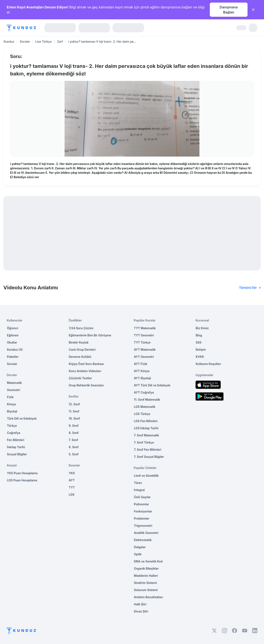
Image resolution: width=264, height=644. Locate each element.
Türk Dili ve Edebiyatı (22, 418)
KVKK (200, 357)
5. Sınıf (74, 454)
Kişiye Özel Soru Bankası (86, 364)
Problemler (142, 518)
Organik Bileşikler (146, 568)
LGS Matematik (145, 407)
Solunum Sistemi (146, 590)
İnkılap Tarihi (16, 447)
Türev (138, 483)
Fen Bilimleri (16, 440)
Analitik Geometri (146, 533)
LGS (72, 495)
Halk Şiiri (140, 604)
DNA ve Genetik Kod (148, 561)
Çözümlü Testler (80, 378)
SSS (198, 342)
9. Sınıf (74, 426)
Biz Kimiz (202, 328)
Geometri (13, 390)
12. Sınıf (74, 404)
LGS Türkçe (142, 414)
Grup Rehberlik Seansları (86, 385)
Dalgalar (140, 547)
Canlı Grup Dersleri (82, 350)
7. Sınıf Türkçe (144, 442)
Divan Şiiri (141, 611)
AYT (72, 480)
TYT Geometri (144, 335)
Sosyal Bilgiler (17, 454)
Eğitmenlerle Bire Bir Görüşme (90, 335)
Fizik (10, 397)
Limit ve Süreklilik (146, 476)
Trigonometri (143, 526)
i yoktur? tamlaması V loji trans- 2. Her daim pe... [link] (102, 41)
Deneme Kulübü (80, 357)
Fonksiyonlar (143, 511)
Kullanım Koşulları (208, 364)
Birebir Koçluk (79, 342)
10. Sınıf (74, 418)
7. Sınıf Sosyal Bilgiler (149, 457)
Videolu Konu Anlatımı (132, 288)
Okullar (12, 342)
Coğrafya (14, 433)
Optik (138, 554)
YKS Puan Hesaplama (22, 473)
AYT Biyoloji (143, 378)
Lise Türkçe (43, 41)
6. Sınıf (74, 447)
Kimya (11, 404)
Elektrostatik (143, 540)
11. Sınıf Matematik (147, 400)
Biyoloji (12, 411)
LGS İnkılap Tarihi (146, 428)
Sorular (25, 41)
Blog (199, 335)
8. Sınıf (74, 433)
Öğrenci (13, 328)
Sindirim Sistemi (145, 583)
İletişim (201, 350)
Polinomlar (142, 504)
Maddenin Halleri (146, 576)
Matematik (14, 383)
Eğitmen (13, 335)
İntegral (139, 490)
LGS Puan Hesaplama (22, 480)
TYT (72, 487)
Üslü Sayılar (142, 497)
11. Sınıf (74, 411)
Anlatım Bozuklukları (149, 597)
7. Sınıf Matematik (147, 435)
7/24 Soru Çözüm (81, 328)
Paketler (13, 357)
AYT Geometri (144, 357)
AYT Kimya (142, 371)
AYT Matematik (145, 350)
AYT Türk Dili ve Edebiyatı (152, 385)
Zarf (60, 41)
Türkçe (12, 426)
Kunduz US (15, 350)
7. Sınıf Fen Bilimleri (148, 450)
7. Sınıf (73, 440)
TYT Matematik (145, 328)
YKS (72, 473)
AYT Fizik (141, 364)
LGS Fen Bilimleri (146, 421)
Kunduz (9, 41)
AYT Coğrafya (144, 392)
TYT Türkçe (142, 342)
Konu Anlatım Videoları (85, 371)
